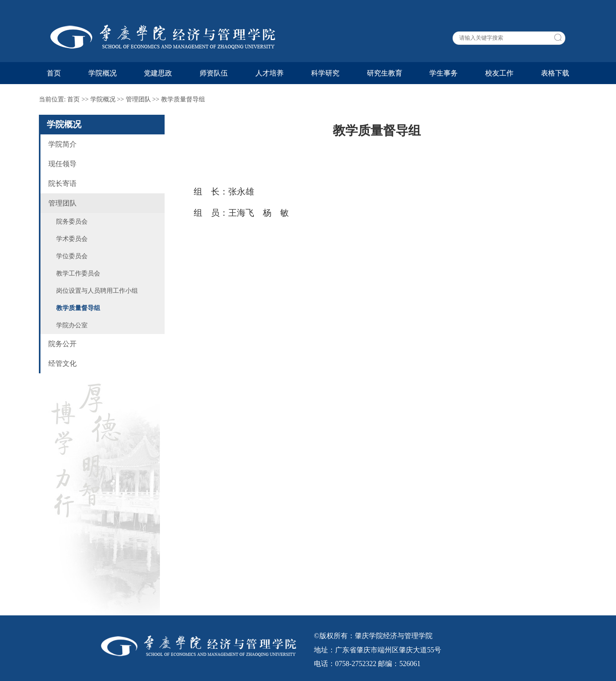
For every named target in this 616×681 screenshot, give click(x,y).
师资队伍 (214, 73)
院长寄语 (62, 184)
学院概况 (103, 73)
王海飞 (241, 213)
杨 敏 (276, 213)
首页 (54, 73)
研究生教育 (385, 73)
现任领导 (62, 164)
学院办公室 (72, 325)
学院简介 (62, 144)
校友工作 (499, 73)
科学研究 (325, 73)
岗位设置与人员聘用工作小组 (97, 291)
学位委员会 (72, 256)
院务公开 (62, 344)
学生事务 (444, 73)
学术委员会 (72, 239)
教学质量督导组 (183, 99)
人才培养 (269, 73)
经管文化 (62, 363)
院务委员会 (72, 221)
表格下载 (555, 73)
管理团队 (138, 99)
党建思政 (158, 73)
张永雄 (241, 192)
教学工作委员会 (78, 273)
